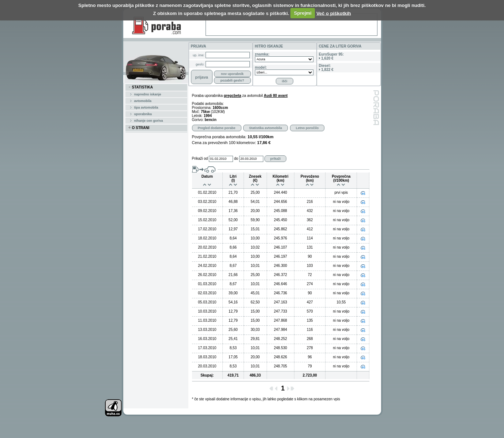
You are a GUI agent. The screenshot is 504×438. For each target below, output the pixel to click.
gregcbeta (233, 96)
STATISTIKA (141, 87)
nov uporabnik (232, 74)
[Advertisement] (292, 24)
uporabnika (143, 114)
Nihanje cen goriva (149, 121)
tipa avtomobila (146, 107)
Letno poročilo (307, 128)
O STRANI (139, 128)
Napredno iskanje (148, 94)
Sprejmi (303, 13)
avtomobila (143, 101)
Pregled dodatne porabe (217, 128)
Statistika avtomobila (266, 128)
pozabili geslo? (232, 80)
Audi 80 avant (276, 96)
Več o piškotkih (334, 13)
